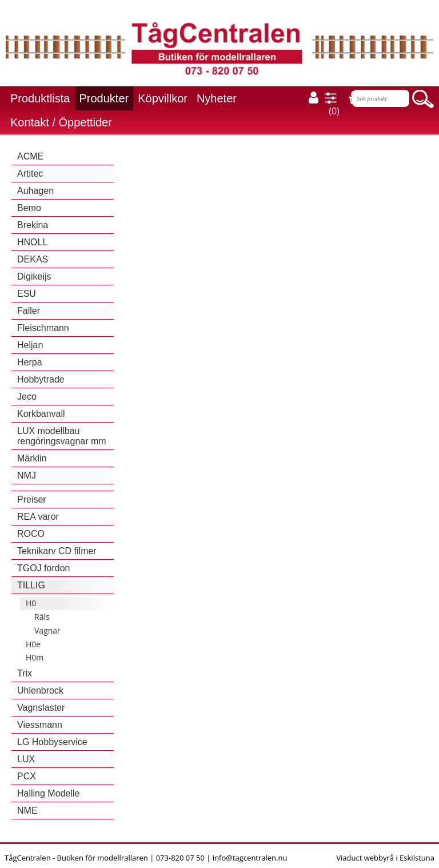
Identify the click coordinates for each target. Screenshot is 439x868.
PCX (27, 776)
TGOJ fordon (43, 568)
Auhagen (35, 191)
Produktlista (40, 98)
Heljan (30, 345)
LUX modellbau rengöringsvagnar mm (62, 436)
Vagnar (47, 630)
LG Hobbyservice (52, 742)
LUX (26, 759)
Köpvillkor (163, 98)
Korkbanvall (41, 414)
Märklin (32, 458)
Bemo (29, 208)
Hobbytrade (41, 379)
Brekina (33, 225)
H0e (33, 644)
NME (27, 811)
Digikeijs (34, 276)
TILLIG (31, 585)
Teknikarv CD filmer (57, 551)
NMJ (27, 475)
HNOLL (32, 242)
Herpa (30, 362)
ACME (30, 156)
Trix (25, 673)
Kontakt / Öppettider (61, 122)
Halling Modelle (48, 793)
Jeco (27, 397)
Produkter (104, 98)
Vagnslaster (41, 708)
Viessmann (40, 725)
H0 (31, 603)
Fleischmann (43, 328)
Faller (29, 311)
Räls (42, 617)
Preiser (32, 499)
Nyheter (217, 98)
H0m (35, 657)
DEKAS (33, 259)
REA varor (38, 517)
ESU (27, 294)
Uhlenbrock (40, 690)
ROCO (31, 534)
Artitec (30, 174)
